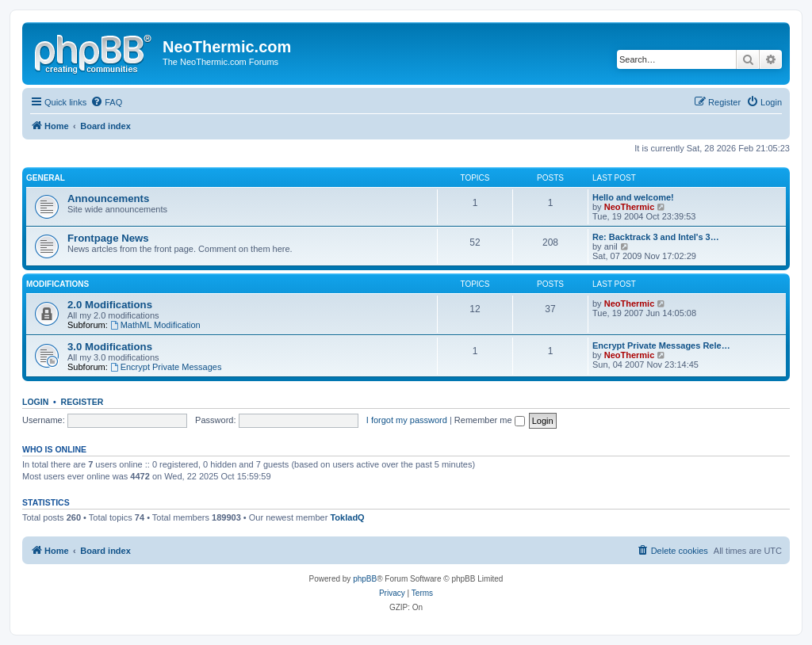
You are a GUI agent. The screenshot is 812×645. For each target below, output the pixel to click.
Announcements (108, 198)
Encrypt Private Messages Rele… (661, 345)
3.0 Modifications (110, 347)
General (46, 178)
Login (35, 402)
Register (82, 402)
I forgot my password (407, 420)
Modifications (57, 284)
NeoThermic (630, 207)
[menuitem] (106, 102)
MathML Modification (155, 325)
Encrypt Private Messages (166, 367)
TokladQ (347, 517)
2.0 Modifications (110, 305)
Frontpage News (108, 238)
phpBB (365, 579)
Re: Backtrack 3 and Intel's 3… (656, 237)
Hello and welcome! (633, 197)
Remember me (490, 420)
